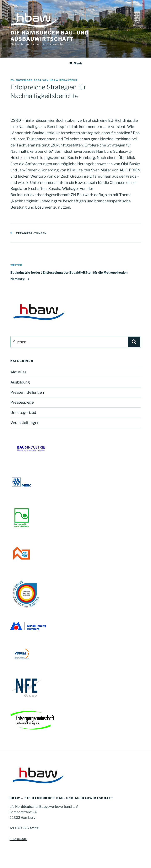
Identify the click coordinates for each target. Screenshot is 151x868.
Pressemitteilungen (27, 392)
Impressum (18, 839)
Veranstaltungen (31, 233)
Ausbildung (20, 382)
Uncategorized (23, 412)
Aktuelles (18, 372)
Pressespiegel (22, 402)
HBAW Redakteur (64, 80)
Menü (75, 63)
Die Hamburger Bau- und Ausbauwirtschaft (50, 36)
